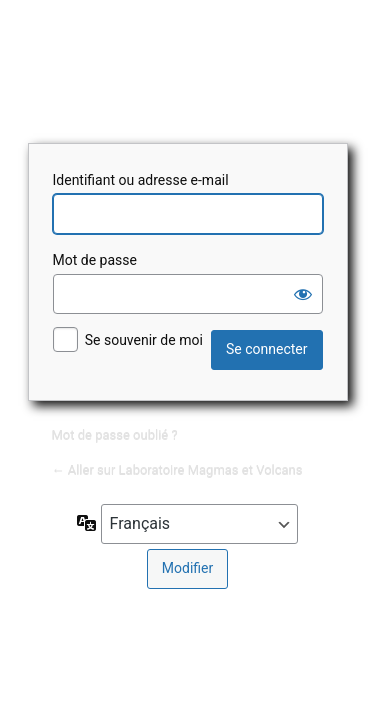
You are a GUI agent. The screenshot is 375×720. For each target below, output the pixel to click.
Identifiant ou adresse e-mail (141, 180)
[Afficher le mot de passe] (303, 294)
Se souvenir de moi (144, 340)
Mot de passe (95, 260)
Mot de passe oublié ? (115, 434)
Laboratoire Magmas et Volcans (188, 69)
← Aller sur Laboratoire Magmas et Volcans (177, 469)
